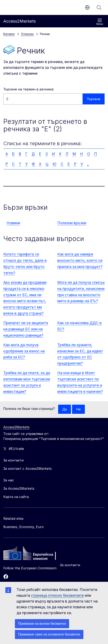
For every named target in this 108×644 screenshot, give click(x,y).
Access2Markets (16, 427)
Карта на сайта (16, 497)
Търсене (99, 7)
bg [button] (87, 7)
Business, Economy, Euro (23, 527)
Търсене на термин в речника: (29, 89)
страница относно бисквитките (57, 595)
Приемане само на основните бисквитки (49, 634)
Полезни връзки (72, 223)
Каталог (9, 34)
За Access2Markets (19, 488)
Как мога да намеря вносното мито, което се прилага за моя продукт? (80, 260)
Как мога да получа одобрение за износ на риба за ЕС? (24, 351)
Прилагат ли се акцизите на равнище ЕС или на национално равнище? (26, 329)
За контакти (70, 565)
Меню (100, 22)
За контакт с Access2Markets (28, 469)
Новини (13, 223)
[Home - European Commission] (33, 554)
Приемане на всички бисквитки (42, 624)
